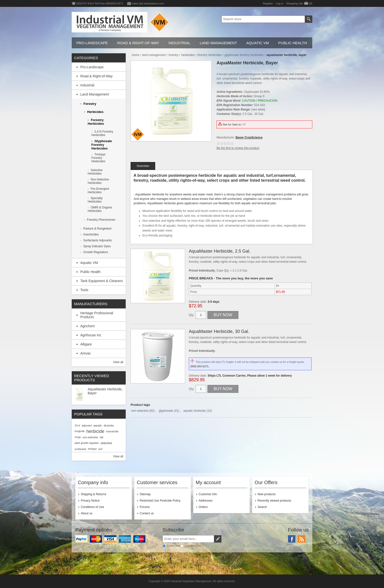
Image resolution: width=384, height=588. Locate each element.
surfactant (80, 449)
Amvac (86, 353)
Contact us (147, 513)
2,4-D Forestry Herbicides (102, 133)
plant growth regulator (87, 443)
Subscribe (173, 546)
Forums (145, 507)
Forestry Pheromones (101, 220)
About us (87, 513)
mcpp (78, 437)
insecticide (112, 431)
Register (268, 3)
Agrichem (88, 326)
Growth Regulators (96, 252)
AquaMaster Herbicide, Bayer (105, 391)
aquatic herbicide (195, 411)
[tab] (143, 166)
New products (267, 494)
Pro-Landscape (92, 43)
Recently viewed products (274, 501)
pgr (102, 437)
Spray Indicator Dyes (97, 246)
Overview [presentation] (143, 166)
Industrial (179, 43)
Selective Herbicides (95, 172)
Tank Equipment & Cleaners (102, 281)
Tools (84, 290)
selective (106, 443)
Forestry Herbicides (96, 122)
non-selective (140, 411)
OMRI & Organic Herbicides (100, 209)
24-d (77, 425)
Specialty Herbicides (95, 200)
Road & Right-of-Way (138, 43)
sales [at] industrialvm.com (148, 3)
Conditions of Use (92, 507)
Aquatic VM (258, 43)
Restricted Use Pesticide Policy (160, 501)
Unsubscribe (193, 546)
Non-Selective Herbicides (98, 181)
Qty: (192, 315)
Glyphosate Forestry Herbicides (102, 145)
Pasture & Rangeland (97, 229)
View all (118, 362)
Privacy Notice (90, 501)
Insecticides (91, 234)
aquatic (98, 425)
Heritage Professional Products (97, 315)
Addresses (206, 501)
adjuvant (87, 425)
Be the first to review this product (238, 148)
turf (100, 449)
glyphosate (166, 411)
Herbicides (95, 112)
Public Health (292, 43)
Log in (280, 3)
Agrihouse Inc (91, 335)
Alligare (86, 344)
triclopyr (92, 449)
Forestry (90, 104)
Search (262, 507)
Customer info (208, 494)
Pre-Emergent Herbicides (98, 191)
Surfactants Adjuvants (97, 240)
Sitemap (145, 494)
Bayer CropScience (249, 137)
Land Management (218, 43)
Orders (203, 507)
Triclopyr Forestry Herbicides (98, 158)
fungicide (80, 431)
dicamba (109, 425)
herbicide (95, 431)
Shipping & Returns (93, 494)
